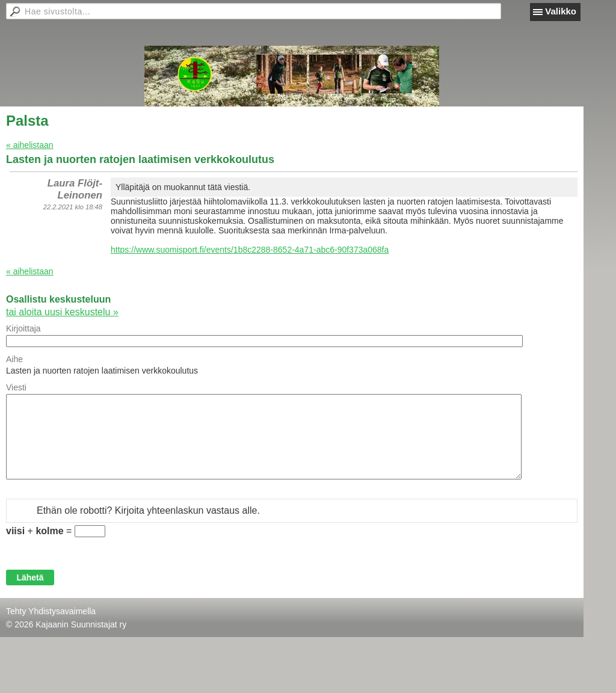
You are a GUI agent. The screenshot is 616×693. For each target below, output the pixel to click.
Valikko (561, 11)
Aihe (14, 359)
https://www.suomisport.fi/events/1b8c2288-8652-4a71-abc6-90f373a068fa (250, 250)
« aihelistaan (30, 145)
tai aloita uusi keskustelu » (62, 312)
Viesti (16, 387)
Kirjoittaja (23, 328)
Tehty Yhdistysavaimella (51, 611)
